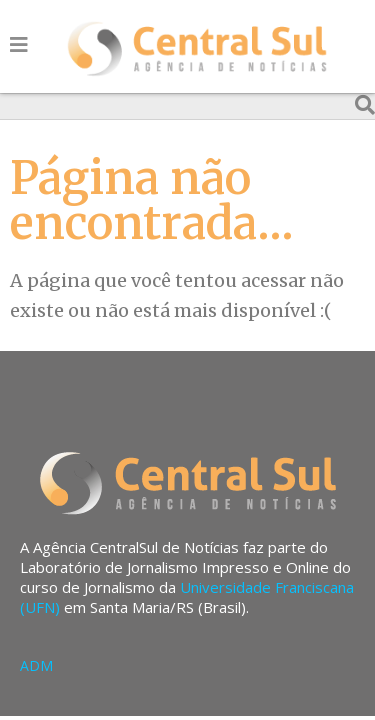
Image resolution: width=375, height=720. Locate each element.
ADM (36, 665)
